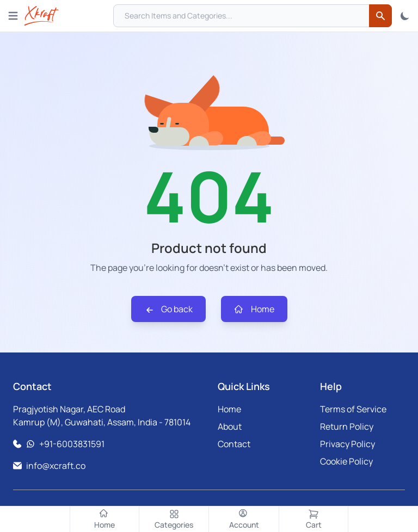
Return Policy (347, 426)
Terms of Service (353, 409)
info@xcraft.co (56, 466)
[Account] (244, 519)
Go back (168, 309)
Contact (234, 444)
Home (254, 309)
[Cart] (313, 519)
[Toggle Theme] (405, 16)
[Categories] (174, 519)
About (230, 426)
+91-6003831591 (72, 444)
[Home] (104, 519)
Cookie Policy (346, 461)
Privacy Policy (348, 444)
